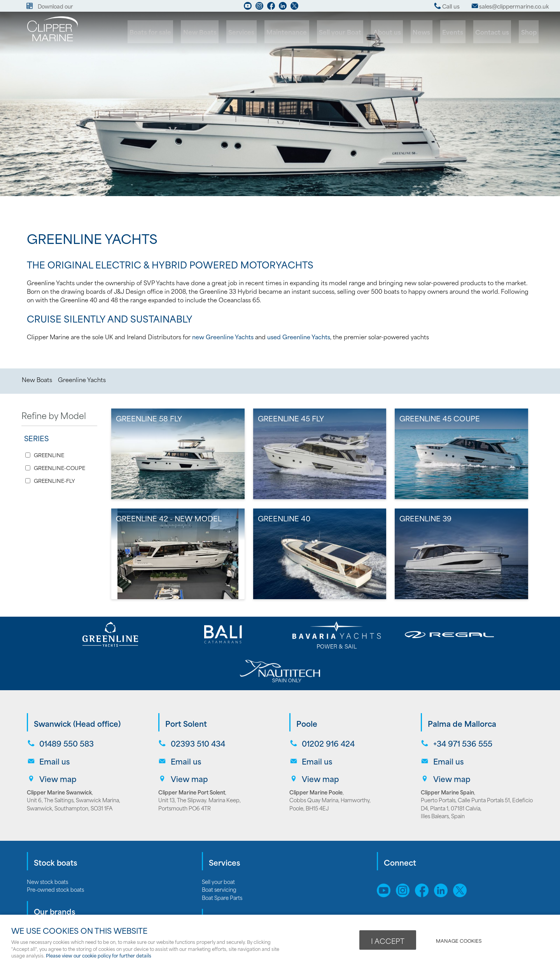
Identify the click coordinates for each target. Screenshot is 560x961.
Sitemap (389, 880)
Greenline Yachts (82, 379)
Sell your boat (218, 841)
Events (457, 32)
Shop (529, 32)
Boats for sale (168, 32)
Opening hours (220, 914)
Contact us (494, 32)
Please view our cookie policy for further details (99, 955)
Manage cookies (460, 940)
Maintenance (298, 32)
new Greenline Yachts (223, 337)
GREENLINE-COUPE (59, 468)
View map (57, 738)
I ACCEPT (388, 940)
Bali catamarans (46, 914)
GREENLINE (49, 455)
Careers (212, 906)
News (427, 32)
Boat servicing (219, 849)
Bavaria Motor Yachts (52, 890)
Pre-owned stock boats (55, 849)
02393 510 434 (197, 706)
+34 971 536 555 (462, 706)
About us (394, 32)
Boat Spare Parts (222, 857)
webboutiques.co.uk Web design (449, 906)
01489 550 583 (66, 706)
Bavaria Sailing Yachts (53, 898)
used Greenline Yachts (299, 337)
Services (255, 32)
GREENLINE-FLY (54, 481)
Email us (54, 722)
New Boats (215, 32)
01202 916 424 (327, 706)
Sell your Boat (349, 32)
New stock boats (47, 841)
